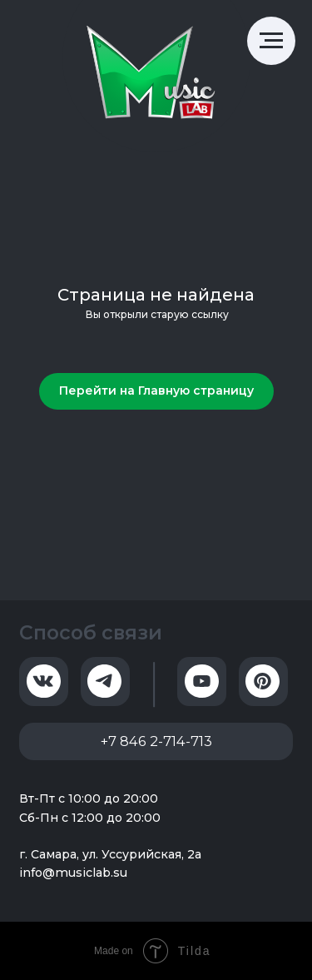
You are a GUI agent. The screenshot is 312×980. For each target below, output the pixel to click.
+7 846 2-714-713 (156, 741)
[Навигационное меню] (271, 41)
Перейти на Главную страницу (156, 391)
